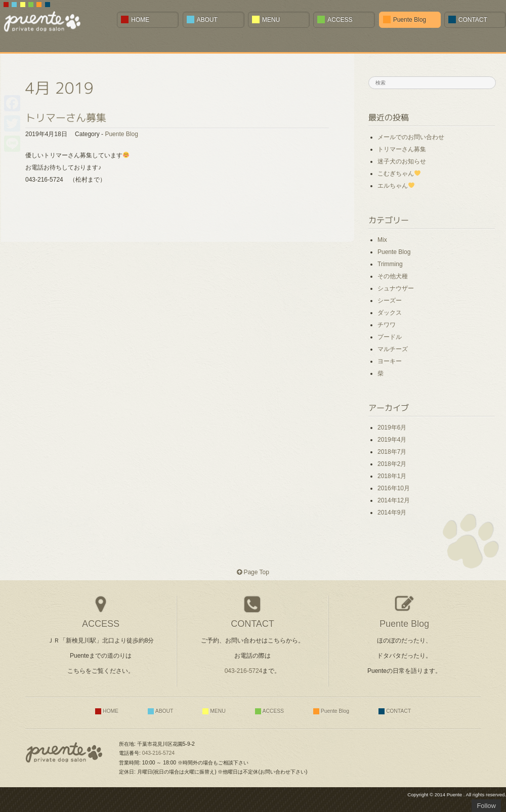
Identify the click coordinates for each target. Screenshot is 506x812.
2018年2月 (392, 464)
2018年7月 (392, 452)
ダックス (390, 313)
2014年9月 (392, 512)
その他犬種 (393, 276)
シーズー (390, 301)
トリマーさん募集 (66, 117)
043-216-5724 (244, 671)
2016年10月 (394, 488)
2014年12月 (394, 500)
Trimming (390, 264)
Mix (382, 240)
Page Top (253, 572)
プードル (390, 337)
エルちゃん (396, 186)
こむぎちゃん (399, 174)
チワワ (387, 325)
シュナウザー (396, 288)
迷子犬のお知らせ (402, 161)
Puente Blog (121, 134)
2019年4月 (392, 440)
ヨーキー (390, 361)
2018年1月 (392, 476)
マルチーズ (393, 349)
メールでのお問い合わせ (411, 137)
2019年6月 (392, 428)
